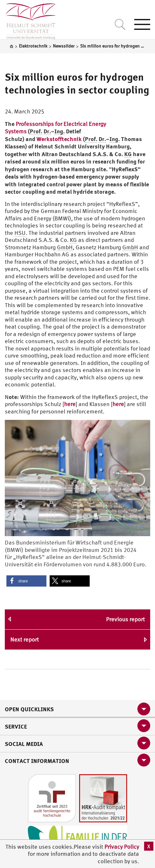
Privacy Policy (122, 847)
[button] (26, 581)
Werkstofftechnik (59, 139)
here (70, 404)
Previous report (125, 619)
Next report (24, 639)
